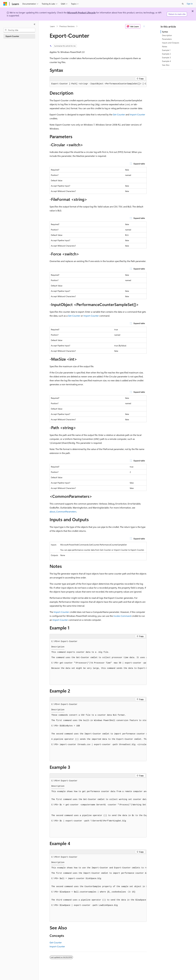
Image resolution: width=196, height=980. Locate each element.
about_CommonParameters (63, 512)
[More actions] (144, 26)
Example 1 (166, 50)
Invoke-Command (122, 616)
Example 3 (166, 57)
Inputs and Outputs (171, 43)
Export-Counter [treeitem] (12, 36)
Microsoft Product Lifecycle (81, 12)
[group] (98, 84)
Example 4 (166, 61)
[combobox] (19, 30)
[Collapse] (35, 24)
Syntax (165, 32)
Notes (165, 46)
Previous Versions (67, 26)
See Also (166, 65)
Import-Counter (137, 114)
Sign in (190, 4)
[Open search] (183, 4)
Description (167, 35)
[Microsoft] (5, 4)
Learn (52, 26)
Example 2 (166, 54)
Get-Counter (119, 114)
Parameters (167, 39)
